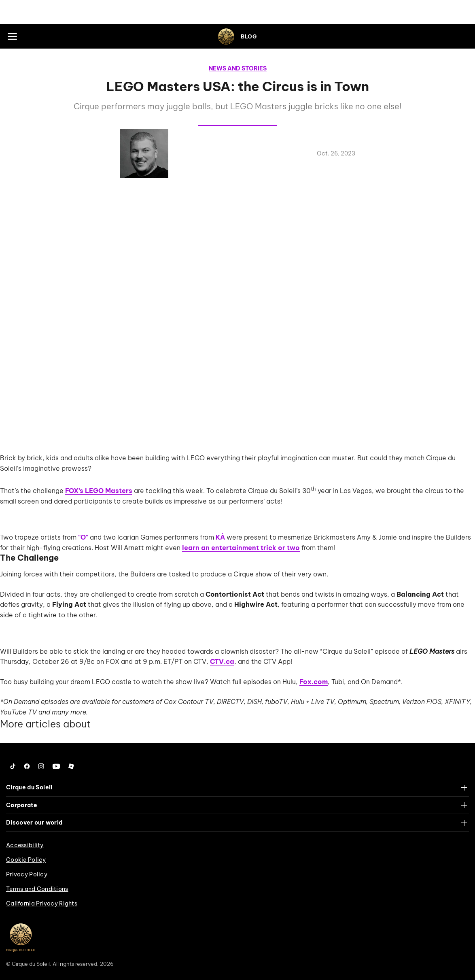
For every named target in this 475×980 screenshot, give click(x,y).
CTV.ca (222, 661)
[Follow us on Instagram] (41, 766)
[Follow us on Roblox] (71, 766)
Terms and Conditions (37, 889)
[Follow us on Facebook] (27, 766)
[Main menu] (12, 36)
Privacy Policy (27, 874)
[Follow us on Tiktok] (13, 766)
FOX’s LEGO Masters (99, 491)
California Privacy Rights (42, 903)
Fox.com (314, 682)
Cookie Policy (26, 860)
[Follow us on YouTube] (56, 766)
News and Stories (238, 68)
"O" (83, 537)
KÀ (220, 537)
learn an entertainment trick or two (241, 548)
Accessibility (25, 845)
